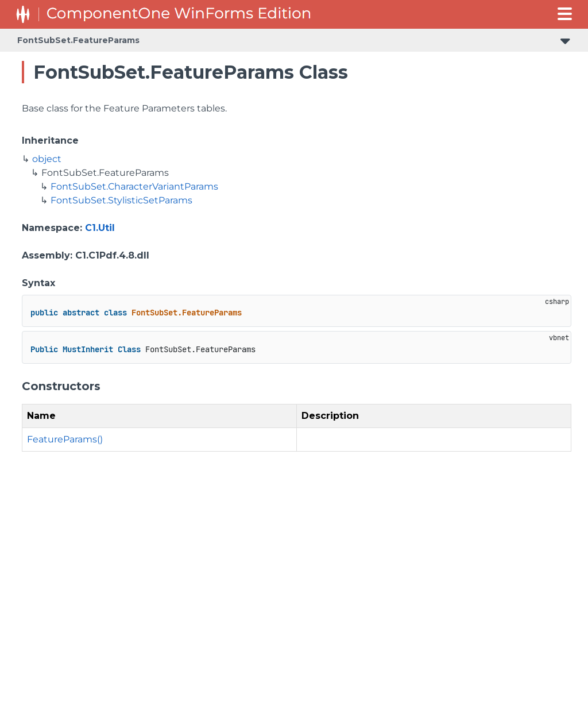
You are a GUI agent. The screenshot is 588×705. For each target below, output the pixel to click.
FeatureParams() (65, 439)
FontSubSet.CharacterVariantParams (134, 186)
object (47, 159)
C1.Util (100, 228)
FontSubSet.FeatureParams (78, 40)
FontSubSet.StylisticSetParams (121, 200)
